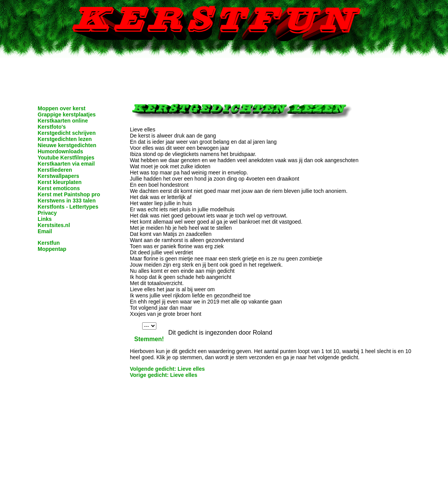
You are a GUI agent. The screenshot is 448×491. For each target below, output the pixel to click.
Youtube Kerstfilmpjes (66, 158)
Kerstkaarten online (63, 121)
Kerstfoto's (52, 127)
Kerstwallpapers (58, 176)
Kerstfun (49, 243)
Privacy (47, 213)
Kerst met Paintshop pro (69, 194)
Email (45, 231)
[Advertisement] (224, 75)
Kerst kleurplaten (60, 182)
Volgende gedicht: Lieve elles (167, 369)
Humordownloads (60, 151)
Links (45, 219)
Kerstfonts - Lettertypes (68, 207)
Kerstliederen (55, 170)
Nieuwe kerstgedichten (67, 145)
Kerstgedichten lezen (65, 139)
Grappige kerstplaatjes (67, 114)
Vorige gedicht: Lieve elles (164, 375)
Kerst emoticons (59, 188)
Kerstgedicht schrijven (67, 133)
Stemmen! (149, 339)
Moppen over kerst (61, 108)
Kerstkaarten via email (66, 164)
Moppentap (52, 249)
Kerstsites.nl (54, 225)
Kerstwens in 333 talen (67, 201)
